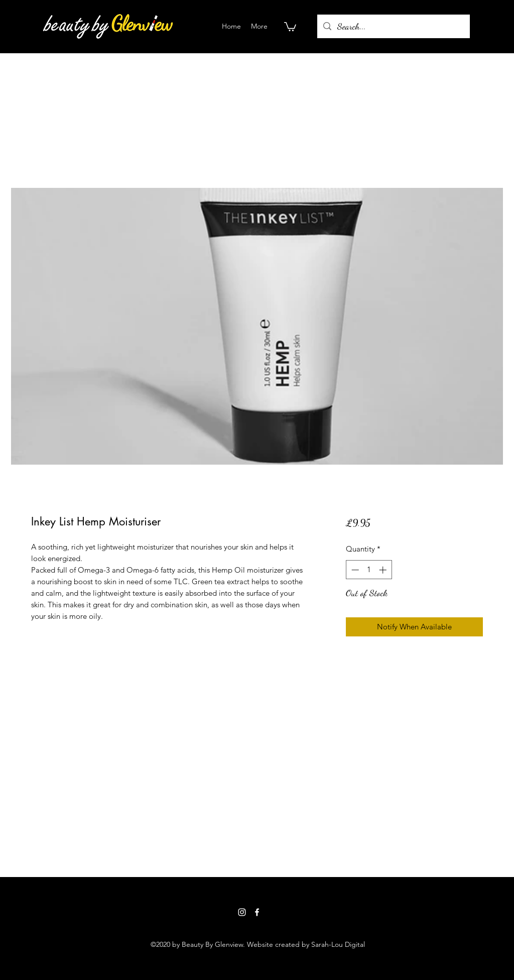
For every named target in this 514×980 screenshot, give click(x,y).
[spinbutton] (369, 570)
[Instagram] (242, 912)
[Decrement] (354, 570)
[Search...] (393, 27)
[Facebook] (257, 912)
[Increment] (384, 570)
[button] (290, 26)
